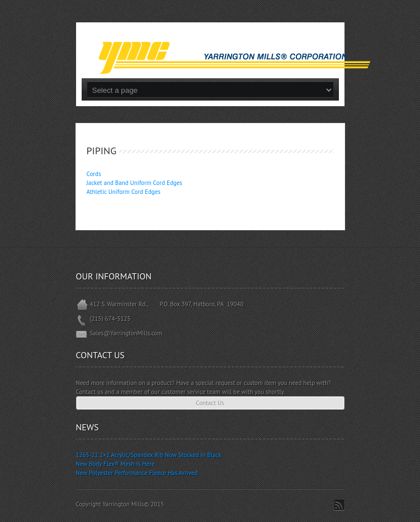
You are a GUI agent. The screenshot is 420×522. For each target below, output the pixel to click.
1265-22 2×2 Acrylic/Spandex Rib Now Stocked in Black (149, 455)
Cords (94, 174)
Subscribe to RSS (339, 505)
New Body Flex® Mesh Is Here (115, 464)
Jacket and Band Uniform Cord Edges (135, 183)
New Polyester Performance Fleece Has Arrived (137, 473)
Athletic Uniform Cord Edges (124, 192)
